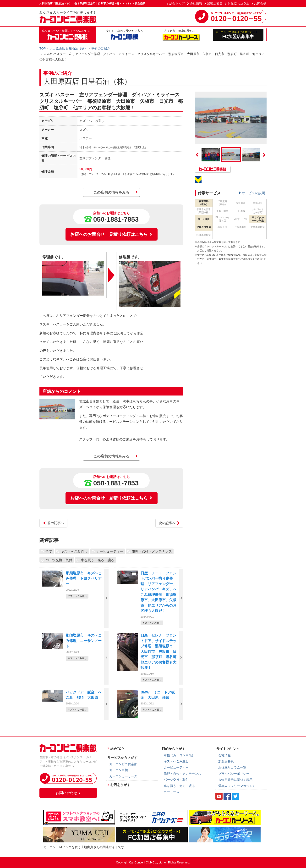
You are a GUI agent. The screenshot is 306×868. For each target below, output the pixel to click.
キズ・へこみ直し (74, 551)
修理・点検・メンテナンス (152, 551)
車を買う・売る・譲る (98, 560)
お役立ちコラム (238, 3)
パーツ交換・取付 (59, 560)
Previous (197, 155)
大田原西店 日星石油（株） (69, 48)
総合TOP (117, 749)
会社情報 (196, 3)
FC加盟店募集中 (238, 35)
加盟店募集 (215, 3)
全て (49, 551)
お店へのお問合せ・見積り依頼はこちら (111, 234)
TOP (43, 48)
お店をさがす (120, 785)
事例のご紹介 (101, 48)
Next (264, 155)
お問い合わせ (68, 793)
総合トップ (177, 3)
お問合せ (260, 3)
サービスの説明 (253, 193)
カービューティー (110, 551)
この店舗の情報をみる (111, 192)
